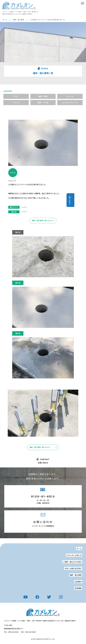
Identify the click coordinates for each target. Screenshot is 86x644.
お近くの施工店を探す (73, 568)
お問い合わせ (43, 522)
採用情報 (78, 588)
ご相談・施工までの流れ (72, 562)
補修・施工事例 (76, 575)
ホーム (79, 549)
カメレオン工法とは (74, 555)
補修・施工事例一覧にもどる (40, 447)
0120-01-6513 (43, 497)
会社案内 (78, 582)
